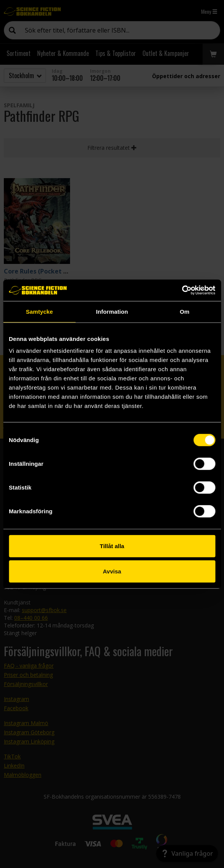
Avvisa (112, 571)
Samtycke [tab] (39, 311)
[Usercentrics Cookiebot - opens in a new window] (182, 290)
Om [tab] (185, 311)
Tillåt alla (112, 546)
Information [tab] (112, 311)
